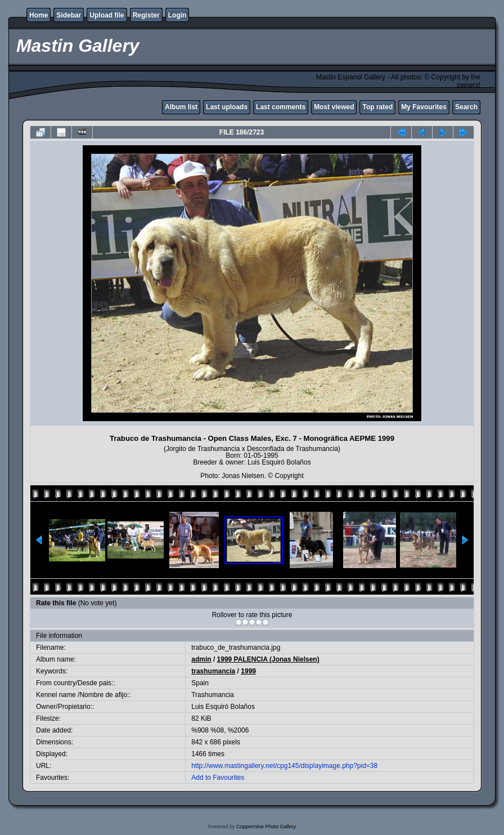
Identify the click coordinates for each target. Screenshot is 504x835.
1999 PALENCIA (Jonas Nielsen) (268, 659)
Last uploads (227, 107)
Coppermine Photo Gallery (266, 827)
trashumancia (213, 671)
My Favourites (424, 107)
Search (466, 107)
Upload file (107, 15)
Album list (181, 107)
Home (39, 15)
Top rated (377, 107)
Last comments (281, 107)
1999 (248, 671)
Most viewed (334, 107)
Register (146, 15)
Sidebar (69, 15)
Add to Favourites (218, 778)
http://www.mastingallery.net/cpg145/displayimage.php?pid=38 (284, 766)
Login (177, 15)
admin (201, 659)
